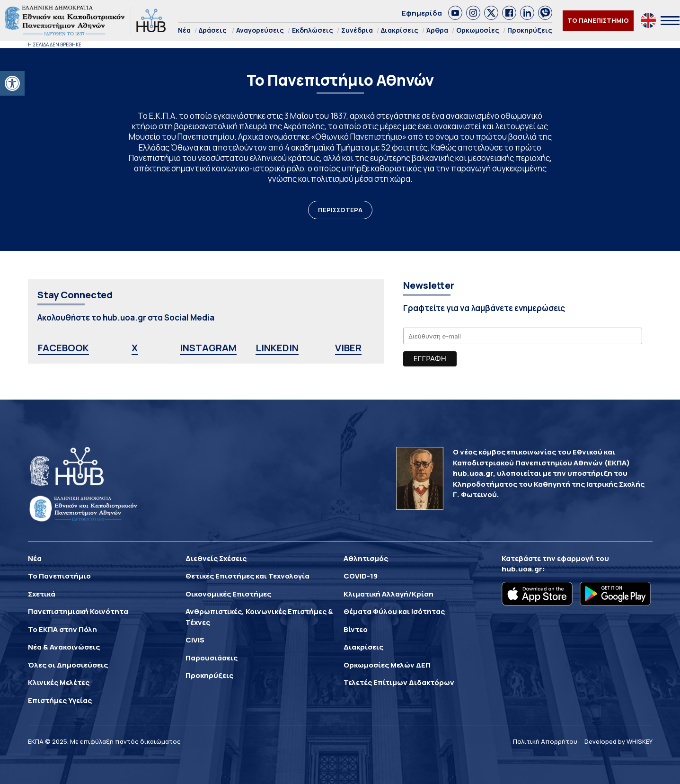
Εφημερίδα (422, 13)
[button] (12, 83)
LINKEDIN (277, 348)
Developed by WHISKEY (618, 741)
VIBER (348, 348)
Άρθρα (437, 30)
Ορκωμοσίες (478, 30)
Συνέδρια (357, 30)
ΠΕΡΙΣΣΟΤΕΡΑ (340, 210)
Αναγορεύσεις (260, 30)
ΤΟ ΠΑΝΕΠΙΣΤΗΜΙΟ (598, 20)
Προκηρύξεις (530, 30)
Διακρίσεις (400, 30)
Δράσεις (213, 30)
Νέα (184, 30)
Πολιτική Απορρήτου (545, 741)
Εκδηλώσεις (313, 30)
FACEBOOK (63, 348)
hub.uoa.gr (522, 569)
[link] (455, 13)
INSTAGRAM (208, 348)
